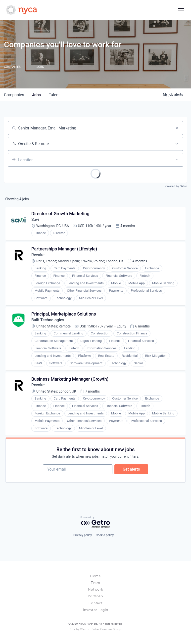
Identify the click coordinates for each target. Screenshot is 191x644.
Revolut (38, 255)
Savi (35, 220)
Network (96, 589)
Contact (96, 603)
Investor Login (96, 610)
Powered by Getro (175, 186)
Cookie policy (105, 535)
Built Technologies (48, 320)
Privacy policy (83, 535)
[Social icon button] (181, 10)
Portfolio (95, 596)
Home (95, 576)
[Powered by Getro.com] (95, 522)
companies (14, 95)
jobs (36, 95)
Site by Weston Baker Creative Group (95, 629)
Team (95, 583)
